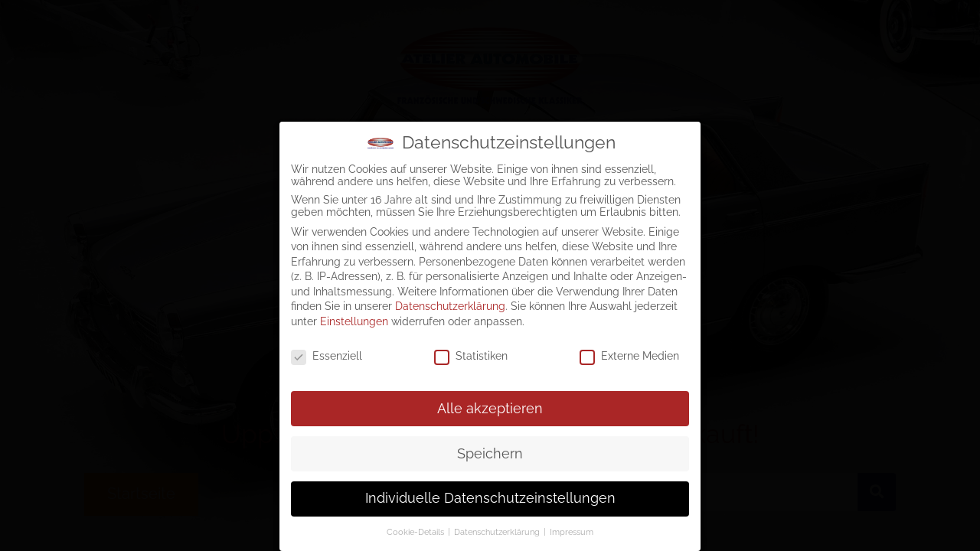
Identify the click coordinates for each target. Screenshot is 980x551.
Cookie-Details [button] (416, 529)
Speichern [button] (490, 450)
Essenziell (327, 353)
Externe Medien (629, 353)
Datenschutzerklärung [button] (498, 529)
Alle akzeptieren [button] (490, 405)
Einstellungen (354, 318)
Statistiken (471, 353)
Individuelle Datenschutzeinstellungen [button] (490, 495)
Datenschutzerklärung (450, 303)
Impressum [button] (572, 529)
